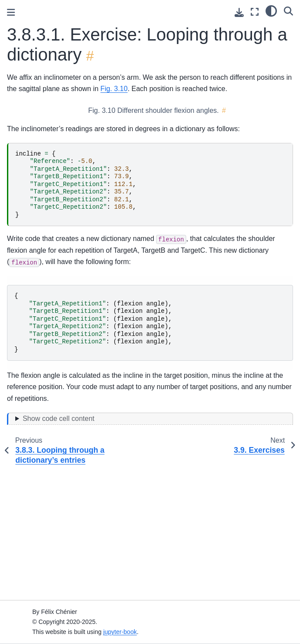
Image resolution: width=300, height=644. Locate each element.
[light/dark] (271, 11)
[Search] (288, 11)
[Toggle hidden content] (150, 419)
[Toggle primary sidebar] (11, 12)
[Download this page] (239, 12)
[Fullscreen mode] (255, 12)
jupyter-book (120, 632)
